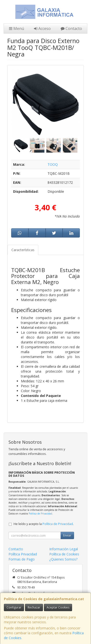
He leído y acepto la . (44, 524)
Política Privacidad (23, 554)
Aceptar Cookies (58, 607)
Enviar (67, 535)
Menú (17, 28)
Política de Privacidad (40, 514)
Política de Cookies (64, 554)
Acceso (42, 28)
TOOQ (53, 164)
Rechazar (34, 607)
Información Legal (64, 549)
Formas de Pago (22, 559)
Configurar (14, 607)
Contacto (71, 28)
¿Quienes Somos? (63, 559)
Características (23, 250)
